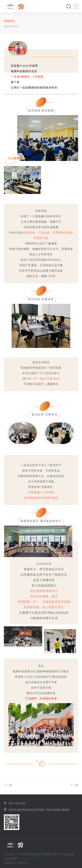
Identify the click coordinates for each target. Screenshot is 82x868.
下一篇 (74, 785)
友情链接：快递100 (16, 863)
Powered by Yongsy (32, 858)
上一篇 (8, 785)
